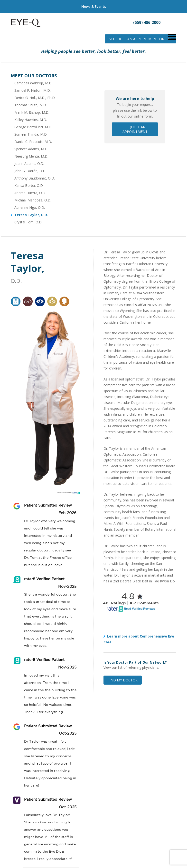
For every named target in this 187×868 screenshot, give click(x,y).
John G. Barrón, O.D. (30, 171)
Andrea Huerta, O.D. (30, 193)
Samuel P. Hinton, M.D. (33, 90)
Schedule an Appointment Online (140, 39)
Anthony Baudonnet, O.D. (35, 178)
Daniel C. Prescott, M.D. (33, 142)
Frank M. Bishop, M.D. (32, 112)
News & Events (94, 6)
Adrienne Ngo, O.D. (30, 207)
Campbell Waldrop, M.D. (33, 83)
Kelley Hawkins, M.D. (31, 120)
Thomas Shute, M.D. (31, 105)
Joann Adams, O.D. (29, 164)
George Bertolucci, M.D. (33, 127)
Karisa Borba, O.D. (29, 185)
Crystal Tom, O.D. (28, 222)
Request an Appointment (135, 129)
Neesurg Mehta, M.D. (31, 156)
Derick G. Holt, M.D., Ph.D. (35, 98)
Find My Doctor (123, 680)
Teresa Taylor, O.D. (31, 215)
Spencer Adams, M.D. (31, 149)
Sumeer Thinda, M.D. (31, 134)
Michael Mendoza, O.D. (33, 200)
